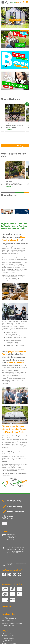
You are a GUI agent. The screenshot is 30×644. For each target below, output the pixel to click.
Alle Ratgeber (22, 146)
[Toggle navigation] (3, 3)
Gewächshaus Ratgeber (10, 637)
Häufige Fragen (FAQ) (9, 625)
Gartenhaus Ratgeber (9, 634)
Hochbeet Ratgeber (8, 639)
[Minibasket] (27, 3)
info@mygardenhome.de (17, 551)
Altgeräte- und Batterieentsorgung (12, 624)
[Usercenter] (24, 3)
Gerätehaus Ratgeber (9, 635)
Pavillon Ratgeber (8, 640)
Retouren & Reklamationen (10, 622)
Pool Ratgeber (7, 642)
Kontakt (5, 617)
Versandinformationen (9, 620)
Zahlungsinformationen (10, 619)
